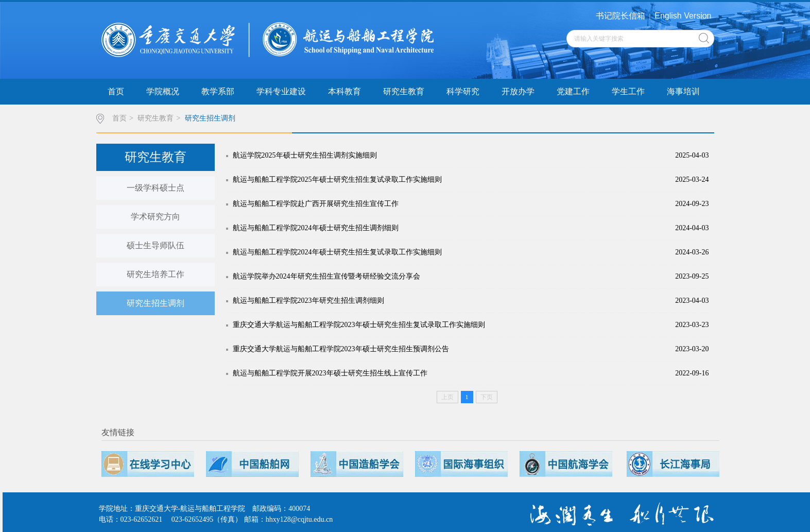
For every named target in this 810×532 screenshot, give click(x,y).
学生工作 (628, 91)
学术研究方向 (156, 217)
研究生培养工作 (156, 274)
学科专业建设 (281, 91)
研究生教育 (404, 91)
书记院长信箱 (621, 16)
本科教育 (344, 91)
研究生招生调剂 (210, 118)
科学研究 (463, 91)
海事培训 (683, 91)
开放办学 (518, 91)
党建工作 (573, 91)
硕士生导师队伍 (156, 245)
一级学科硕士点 (156, 188)
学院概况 (163, 91)
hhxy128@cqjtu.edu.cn (299, 519)
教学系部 (218, 91)
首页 (116, 91)
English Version (683, 16)
